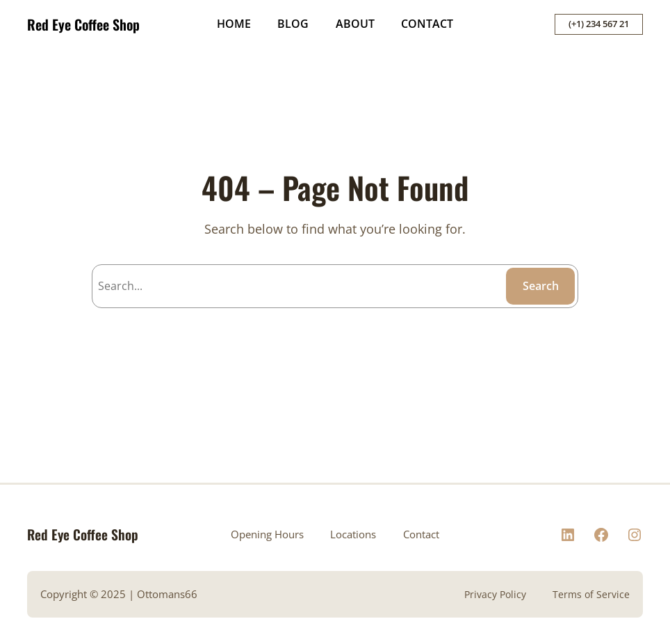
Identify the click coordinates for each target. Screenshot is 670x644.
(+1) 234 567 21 (599, 24)
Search (541, 286)
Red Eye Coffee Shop (83, 24)
